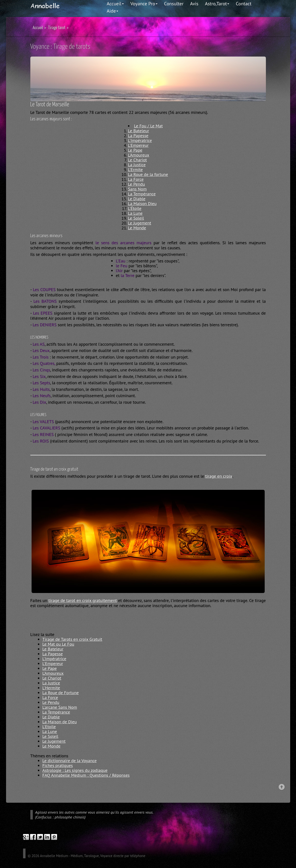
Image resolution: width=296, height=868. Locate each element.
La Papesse (138, 136)
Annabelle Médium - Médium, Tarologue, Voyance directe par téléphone (93, 856)
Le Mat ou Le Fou (58, 644)
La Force (136, 179)
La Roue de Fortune (61, 693)
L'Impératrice (140, 140)
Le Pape (135, 150)
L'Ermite (135, 170)
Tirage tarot (57, 28)
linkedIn (47, 837)
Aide (113, 11)
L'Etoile (49, 727)
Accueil (115, 4)
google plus (26, 837)
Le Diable (137, 199)
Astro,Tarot (217, 4)
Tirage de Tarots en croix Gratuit (72, 639)
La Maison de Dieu (60, 722)
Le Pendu (136, 184)
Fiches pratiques (58, 765)
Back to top (282, 787)
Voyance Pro (144, 4)
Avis (194, 4)
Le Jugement (140, 223)
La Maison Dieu (142, 204)
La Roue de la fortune (148, 174)
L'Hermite (51, 688)
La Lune (135, 213)
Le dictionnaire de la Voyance (70, 761)
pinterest (54, 837)
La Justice (137, 165)
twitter (40, 837)
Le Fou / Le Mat (148, 126)
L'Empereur (138, 145)
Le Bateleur (139, 131)
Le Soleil (136, 218)
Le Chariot (137, 160)
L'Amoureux (139, 155)
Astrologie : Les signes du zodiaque (75, 770)
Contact (244, 4)
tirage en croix (219, 476)
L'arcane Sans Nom (60, 707)
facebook (33, 837)
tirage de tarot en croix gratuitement (83, 600)
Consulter (174, 4)
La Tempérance (142, 194)
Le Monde (137, 228)
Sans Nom (137, 189)
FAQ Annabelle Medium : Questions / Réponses (86, 775)
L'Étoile (135, 208)
